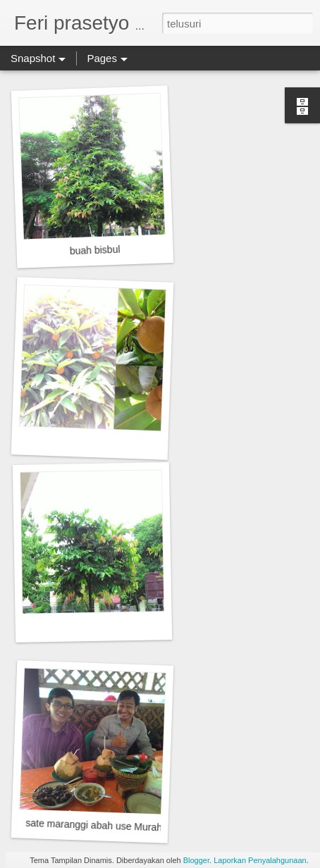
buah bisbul (95, 250)
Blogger (196, 860)
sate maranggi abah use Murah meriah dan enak (132, 827)
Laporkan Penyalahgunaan (260, 860)
